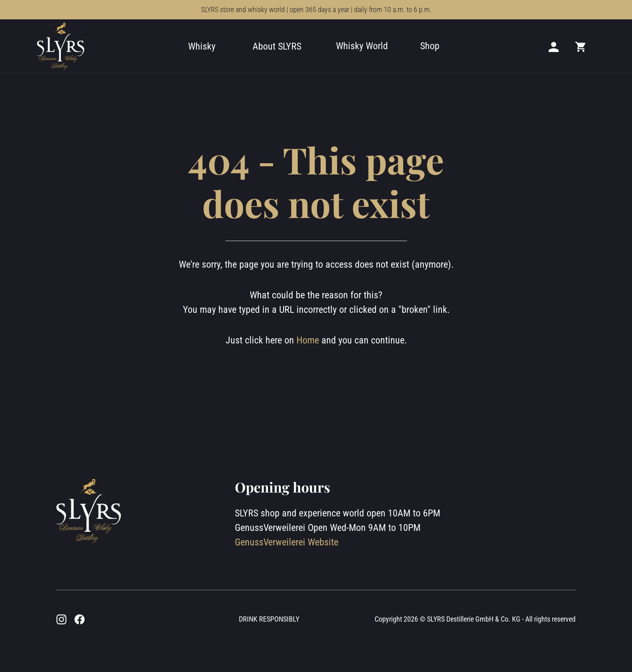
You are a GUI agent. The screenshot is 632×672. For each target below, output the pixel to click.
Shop (430, 46)
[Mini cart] (581, 46)
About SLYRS (277, 46)
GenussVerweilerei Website (287, 542)
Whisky (202, 46)
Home (308, 340)
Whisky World (362, 46)
